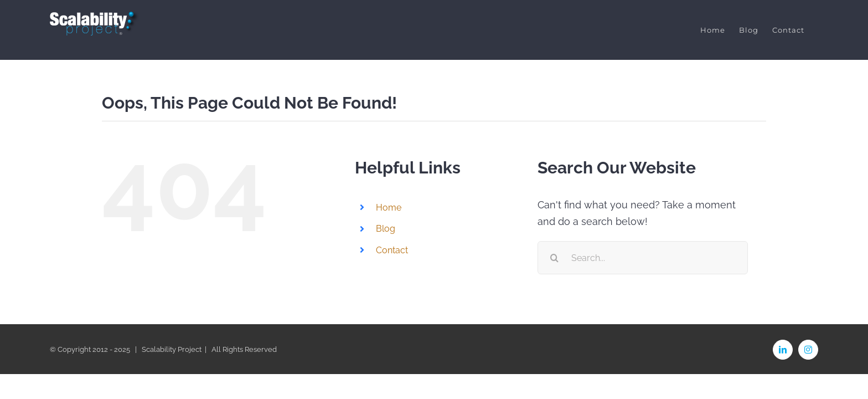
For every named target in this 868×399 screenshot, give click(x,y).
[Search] (554, 258)
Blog (386, 229)
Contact (392, 250)
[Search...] (643, 258)
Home (389, 208)
